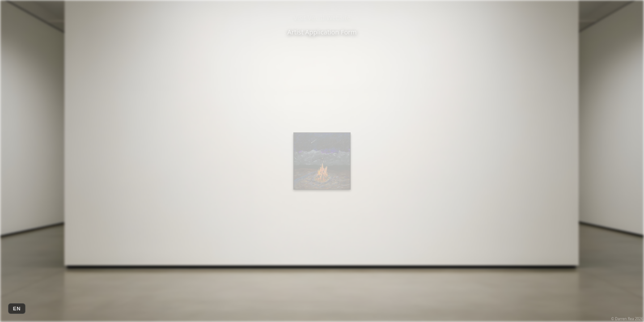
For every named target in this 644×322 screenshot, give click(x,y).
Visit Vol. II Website (322, 18)
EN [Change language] (17, 309)
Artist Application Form (322, 32)
